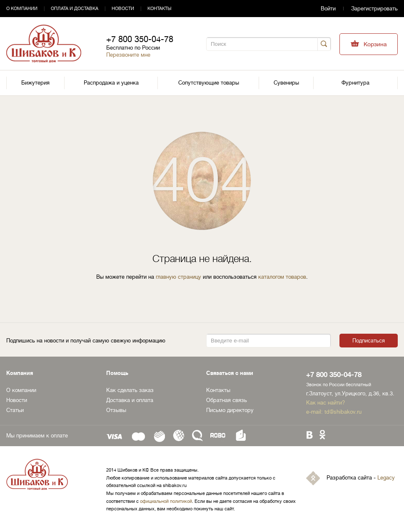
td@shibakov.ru (343, 412)
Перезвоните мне (128, 55)
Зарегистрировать (374, 9)
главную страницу (178, 277)
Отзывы (116, 410)
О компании (22, 9)
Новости (123, 9)
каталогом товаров (282, 277)
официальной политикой (166, 501)
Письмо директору (230, 410)
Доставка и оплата (130, 400)
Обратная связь (227, 400)
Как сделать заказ (130, 390)
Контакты (160, 9)
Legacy (386, 478)
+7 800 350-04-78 (140, 39)
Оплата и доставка (75, 9)
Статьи (15, 410)
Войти (328, 9)
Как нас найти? (325, 403)
